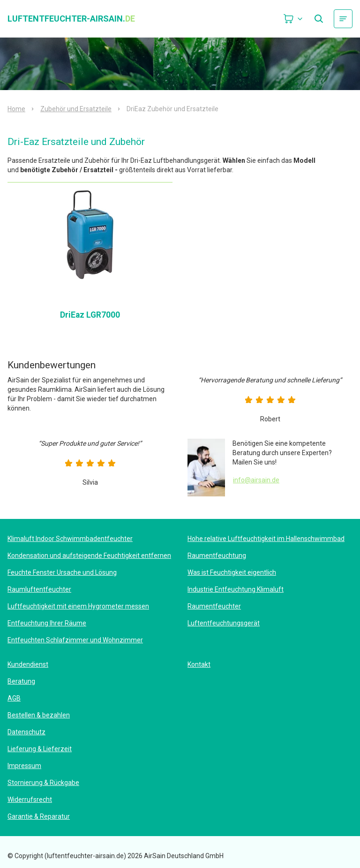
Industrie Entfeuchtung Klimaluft (236, 589)
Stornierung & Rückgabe (43, 783)
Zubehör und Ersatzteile (76, 109)
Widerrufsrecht (30, 799)
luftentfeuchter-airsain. (71, 19)
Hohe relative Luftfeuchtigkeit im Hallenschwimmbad (266, 539)
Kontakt (199, 664)
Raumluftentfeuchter (39, 589)
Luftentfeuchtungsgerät (224, 623)
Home (16, 109)
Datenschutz (26, 732)
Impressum (24, 766)
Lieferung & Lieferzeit (40, 749)
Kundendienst (28, 664)
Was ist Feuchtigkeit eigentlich (232, 572)
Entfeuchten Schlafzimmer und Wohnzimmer (75, 640)
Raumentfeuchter (214, 606)
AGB (14, 698)
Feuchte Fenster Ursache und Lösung (62, 572)
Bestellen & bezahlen (39, 715)
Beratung (21, 681)
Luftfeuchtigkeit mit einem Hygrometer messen (78, 606)
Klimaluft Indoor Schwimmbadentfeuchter (70, 539)
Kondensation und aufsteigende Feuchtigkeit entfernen (89, 556)
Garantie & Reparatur (39, 816)
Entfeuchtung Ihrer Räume (47, 623)
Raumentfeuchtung (217, 556)
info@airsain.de (256, 480)
